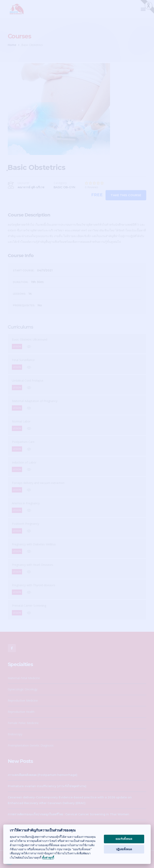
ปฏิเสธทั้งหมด (124, 849)
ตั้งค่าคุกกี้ (48, 858)
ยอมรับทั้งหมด (124, 839)
